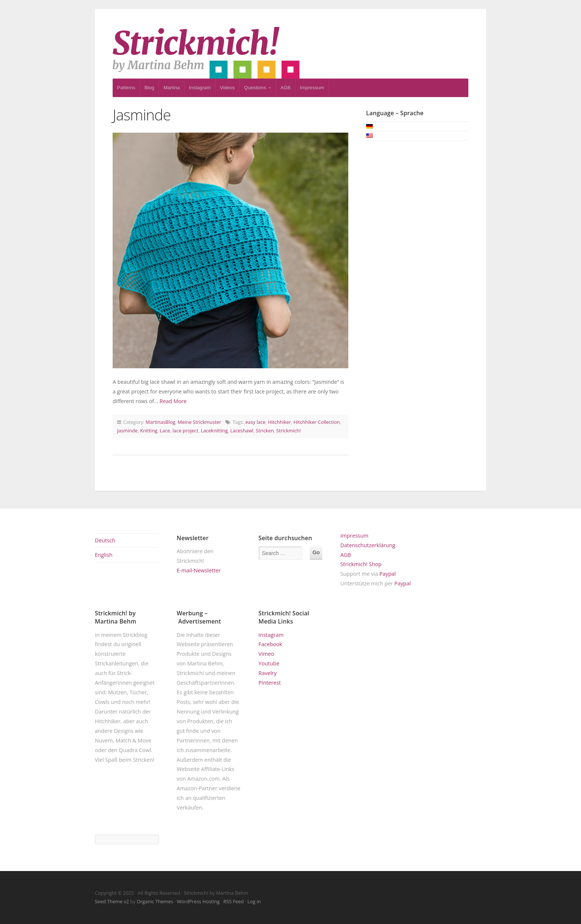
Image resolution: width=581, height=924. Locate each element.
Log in (254, 901)
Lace (165, 431)
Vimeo (266, 654)
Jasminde (142, 115)
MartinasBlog (160, 422)
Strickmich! (289, 431)
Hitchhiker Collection (317, 422)
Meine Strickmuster (200, 422)
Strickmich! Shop (361, 564)
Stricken (265, 431)
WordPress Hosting (198, 901)
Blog (149, 88)
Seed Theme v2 (112, 901)
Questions (255, 88)
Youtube (269, 663)
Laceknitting (214, 431)
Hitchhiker (279, 422)
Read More (173, 401)
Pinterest (270, 683)
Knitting (149, 431)
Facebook (270, 644)
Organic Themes (155, 901)
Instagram (200, 88)
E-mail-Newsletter (199, 570)
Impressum (312, 88)
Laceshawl (242, 431)
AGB (286, 88)
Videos (228, 88)
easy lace (255, 422)
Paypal (388, 574)
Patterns (126, 88)
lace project (186, 431)
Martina (172, 88)
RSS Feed (234, 901)
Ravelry (268, 673)
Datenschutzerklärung (368, 545)
